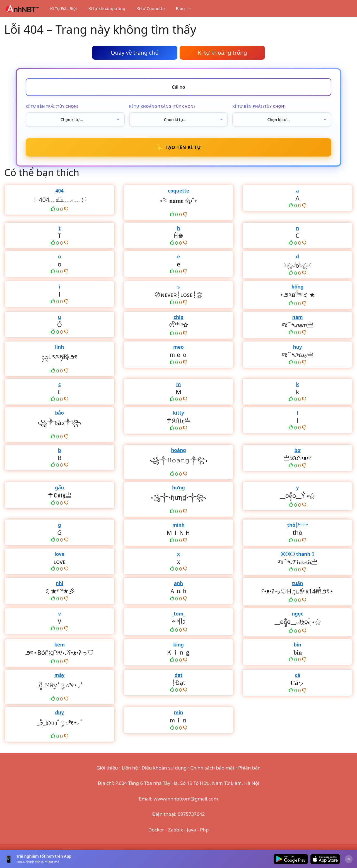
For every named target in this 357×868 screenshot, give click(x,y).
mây (59, 675)
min (179, 712)
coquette (178, 191)
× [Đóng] (349, 859)
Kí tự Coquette (150, 8)
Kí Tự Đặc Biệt (64, 8)
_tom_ (179, 614)
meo (178, 347)
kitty (178, 413)
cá (297, 675)
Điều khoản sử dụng (164, 768)
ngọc (297, 614)
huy (298, 347)
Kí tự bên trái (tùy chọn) (52, 106)
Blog (186, 8)
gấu (59, 488)
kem (60, 645)
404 (60, 191)
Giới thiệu (107, 768)
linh (59, 347)
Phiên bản (249, 768)
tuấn (298, 583)
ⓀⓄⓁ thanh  (297, 554)
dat (178, 675)
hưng (178, 488)
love (60, 554)
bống (297, 287)
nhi (60, 583)
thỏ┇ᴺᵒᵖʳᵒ (298, 525)
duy (60, 712)
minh (178, 525)
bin (297, 645)
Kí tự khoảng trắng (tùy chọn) (162, 106)
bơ (297, 450)
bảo (60, 413)
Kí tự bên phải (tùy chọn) (259, 106)
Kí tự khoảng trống (107, 8)
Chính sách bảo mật (213, 768)
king (178, 645)
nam (298, 317)
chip (178, 317)
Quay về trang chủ (135, 53)
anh (178, 583)
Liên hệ (130, 768)
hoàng (178, 450)
